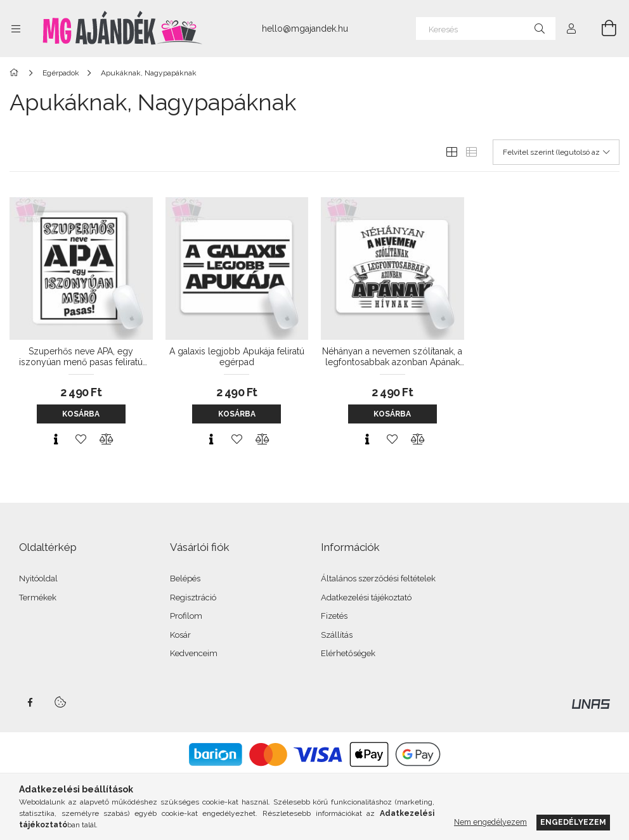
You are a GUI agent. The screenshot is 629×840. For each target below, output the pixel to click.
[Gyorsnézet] (56, 439)
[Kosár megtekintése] (602, 29)
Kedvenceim (194, 653)
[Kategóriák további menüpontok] (16, 29)
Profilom (186, 616)
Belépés (185, 578)
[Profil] (571, 29)
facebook (30, 702)
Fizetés (334, 616)
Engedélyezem (573, 822)
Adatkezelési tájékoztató (366, 598)
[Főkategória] (16, 73)
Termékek (38, 598)
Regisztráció (193, 598)
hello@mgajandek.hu (305, 29)
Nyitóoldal (38, 578)
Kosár (180, 635)
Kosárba (81, 414)
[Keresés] (486, 29)
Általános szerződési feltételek (378, 578)
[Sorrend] (556, 152)
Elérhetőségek (348, 653)
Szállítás (337, 635)
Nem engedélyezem (490, 822)
